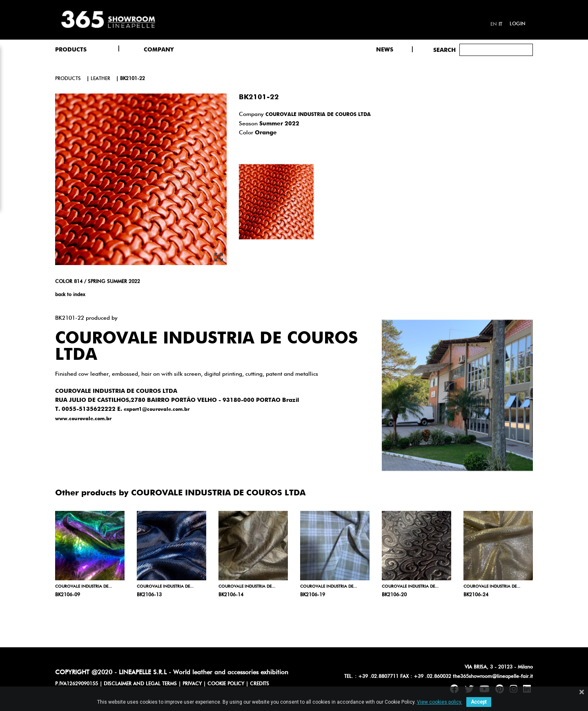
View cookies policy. (440, 702)
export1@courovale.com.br (157, 410)
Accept (479, 702)
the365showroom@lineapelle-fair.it (493, 677)
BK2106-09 (68, 595)
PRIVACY (192, 684)
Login (518, 24)
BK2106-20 (394, 595)
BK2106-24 (476, 595)
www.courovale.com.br (83, 419)
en (494, 25)
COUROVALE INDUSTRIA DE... (84, 586)
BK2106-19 (313, 595)
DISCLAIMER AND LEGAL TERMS (140, 684)
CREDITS (259, 684)
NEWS (385, 50)
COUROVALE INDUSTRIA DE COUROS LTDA (318, 115)
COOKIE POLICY (226, 684)
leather (100, 79)
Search (444, 50)
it (500, 25)
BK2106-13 (149, 595)
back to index (70, 295)
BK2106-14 (231, 595)
